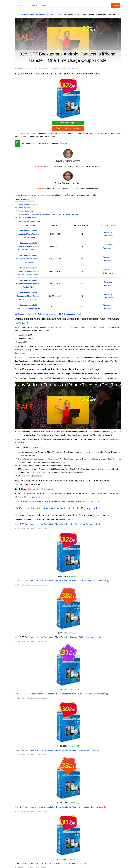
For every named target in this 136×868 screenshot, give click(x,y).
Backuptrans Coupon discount (36, 528)
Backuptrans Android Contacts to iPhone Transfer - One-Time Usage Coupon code (61, 524)
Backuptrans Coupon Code (25, 358)
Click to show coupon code (68, 123)
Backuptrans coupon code (69, 68)
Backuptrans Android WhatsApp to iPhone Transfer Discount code (54, 863)
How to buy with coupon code (29, 221)
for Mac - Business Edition (28, 271)
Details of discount (25, 208)
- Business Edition (28, 259)
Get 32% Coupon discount (28, 204)
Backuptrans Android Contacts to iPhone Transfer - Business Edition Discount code (62, 637)
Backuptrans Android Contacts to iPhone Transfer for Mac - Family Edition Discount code (64, 807)
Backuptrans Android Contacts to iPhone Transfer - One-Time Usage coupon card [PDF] (75, 327)
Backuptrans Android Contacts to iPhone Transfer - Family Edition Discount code (61, 750)
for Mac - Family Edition (28, 296)
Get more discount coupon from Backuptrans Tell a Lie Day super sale (57, 508)
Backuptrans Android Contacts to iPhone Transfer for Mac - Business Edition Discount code (65, 694)
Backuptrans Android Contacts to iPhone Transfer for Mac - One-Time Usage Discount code (65, 581)
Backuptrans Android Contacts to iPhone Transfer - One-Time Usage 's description (49, 214)
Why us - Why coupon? (27, 218)
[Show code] (108, 232)
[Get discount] (108, 236)
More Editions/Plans (26, 211)
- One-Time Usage (28, 234)
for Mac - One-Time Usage (28, 246)
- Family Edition (28, 284)
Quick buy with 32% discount (68, 128)
